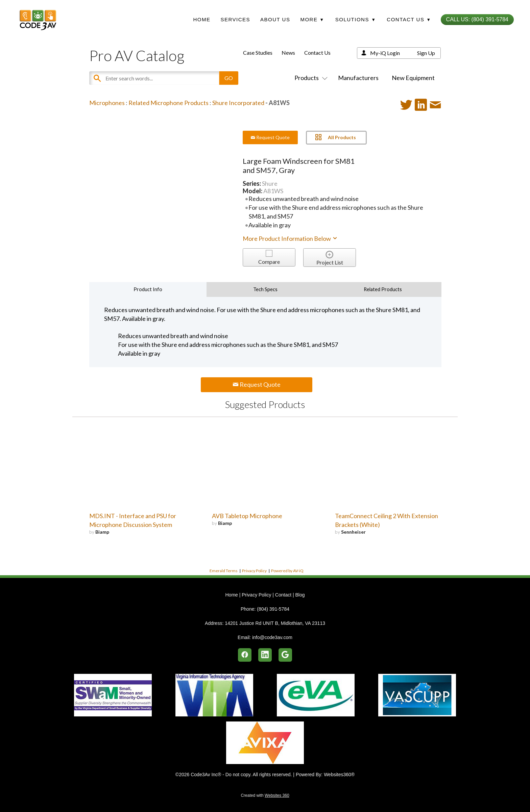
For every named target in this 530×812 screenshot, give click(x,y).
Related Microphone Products (168, 103)
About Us (275, 19)
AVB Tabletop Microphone (247, 516)
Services (235, 19)
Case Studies (258, 53)
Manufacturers (358, 78)
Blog (300, 595)
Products (310, 78)
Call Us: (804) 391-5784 (477, 19)
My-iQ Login (385, 53)
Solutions (355, 19)
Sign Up (426, 53)
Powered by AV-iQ (287, 571)
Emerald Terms (224, 571)
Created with (265, 795)
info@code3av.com (272, 637)
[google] (285, 655)
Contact (283, 595)
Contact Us (317, 53)
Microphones (107, 103)
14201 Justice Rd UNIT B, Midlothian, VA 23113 (275, 623)
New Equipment (413, 78)
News (288, 53)
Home (202, 19)
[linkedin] (265, 655)
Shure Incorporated (238, 103)
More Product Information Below (290, 238)
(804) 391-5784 (273, 609)
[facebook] (245, 655)
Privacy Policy (254, 571)
